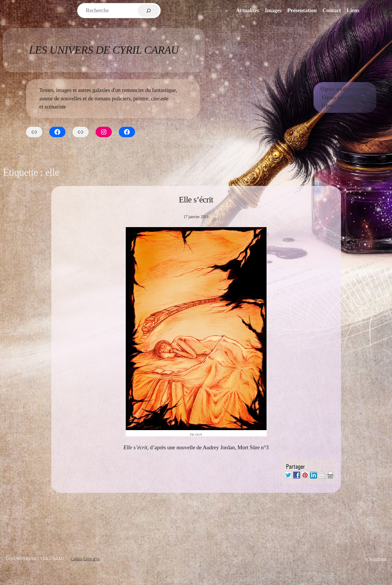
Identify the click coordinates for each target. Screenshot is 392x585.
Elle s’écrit (196, 200)
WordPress (378, 559)
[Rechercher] (148, 11)
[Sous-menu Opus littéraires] (367, 106)
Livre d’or (92, 559)
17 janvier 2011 (196, 217)
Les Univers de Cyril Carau (104, 50)
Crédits (76, 559)
